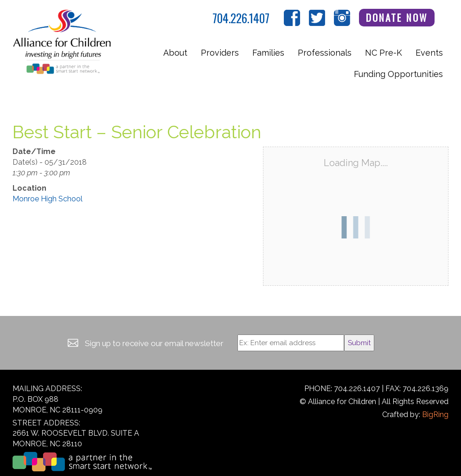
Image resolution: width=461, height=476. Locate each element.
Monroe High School (48, 199)
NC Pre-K (384, 53)
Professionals (325, 53)
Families (268, 53)
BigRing (435, 415)
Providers (220, 53)
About (175, 53)
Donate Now (397, 17)
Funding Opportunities (398, 74)
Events (429, 53)
